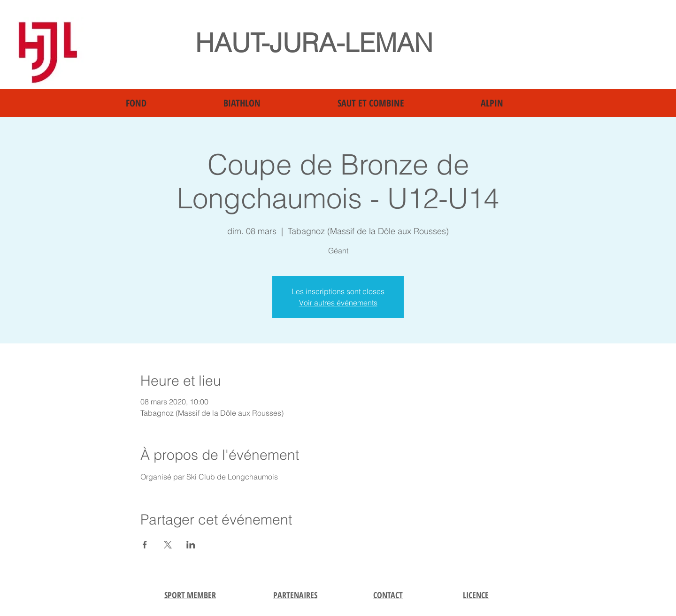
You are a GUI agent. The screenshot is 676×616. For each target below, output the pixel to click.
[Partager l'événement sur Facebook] (145, 545)
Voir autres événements (338, 303)
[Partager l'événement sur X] (168, 545)
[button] (168, 103)
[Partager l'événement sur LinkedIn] (191, 545)
